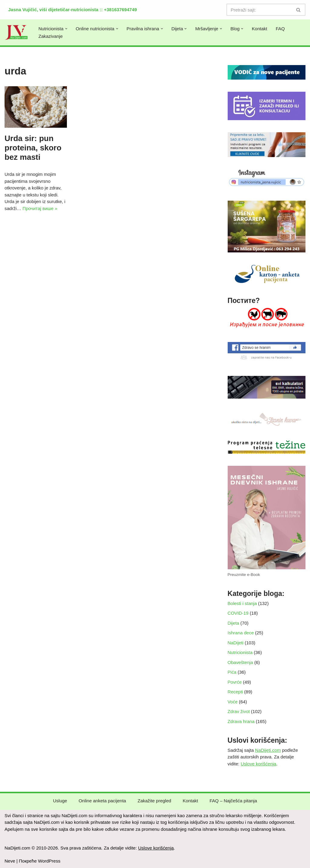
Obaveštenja (240, 662)
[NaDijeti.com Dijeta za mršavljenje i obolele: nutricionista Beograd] (16, 32)
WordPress (49, 861)
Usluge (60, 801)
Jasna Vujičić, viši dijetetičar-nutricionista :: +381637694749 (73, 10)
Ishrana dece (241, 633)
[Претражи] (259, 10)
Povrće (235, 682)
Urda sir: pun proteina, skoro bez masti (33, 148)
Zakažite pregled (154, 801)
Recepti (235, 692)
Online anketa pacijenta (102, 801)
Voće (233, 702)
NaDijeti (236, 643)
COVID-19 (238, 613)
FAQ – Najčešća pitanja (233, 801)
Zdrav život (239, 711)
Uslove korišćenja (259, 764)
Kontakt (260, 29)
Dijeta (233, 623)
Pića (232, 672)
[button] (66, 29)
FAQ (280, 29)
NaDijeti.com (268, 750)
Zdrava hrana (241, 721)
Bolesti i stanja (242, 603)
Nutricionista (240, 652)
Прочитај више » (40, 208)
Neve (10, 861)
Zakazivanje (51, 36)
